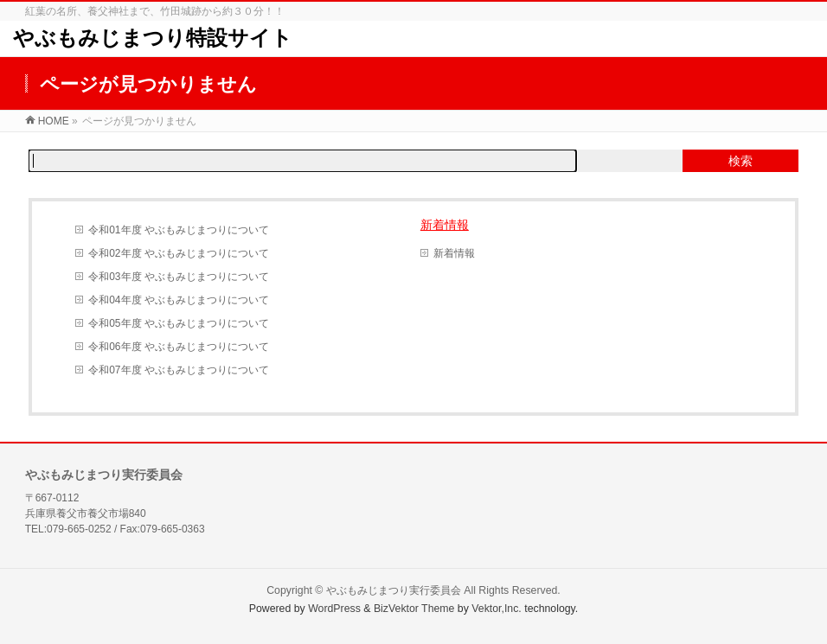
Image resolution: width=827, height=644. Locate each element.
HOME (54, 121)
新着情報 (445, 225)
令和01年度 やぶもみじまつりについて (179, 230)
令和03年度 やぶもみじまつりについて (179, 277)
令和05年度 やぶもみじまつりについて (179, 323)
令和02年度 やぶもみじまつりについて (179, 253)
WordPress (334, 609)
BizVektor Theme (414, 609)
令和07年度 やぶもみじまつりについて (179, 370)
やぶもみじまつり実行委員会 (394, 590)
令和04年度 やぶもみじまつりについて (179, 300)
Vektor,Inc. (497, 609)
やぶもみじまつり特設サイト (153, 38)
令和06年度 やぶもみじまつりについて (179, 347)
